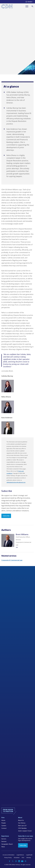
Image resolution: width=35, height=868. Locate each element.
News (3, 847)
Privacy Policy (8, 858)
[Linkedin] (19, 861)
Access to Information (9, 855)
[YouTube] (22, 861)
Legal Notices (20, 855)
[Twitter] (13, 861)
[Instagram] (16, 861)
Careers (4, 826)
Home (3, 820)
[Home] (7, 7)
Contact (4, 828)
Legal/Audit (29, 855)
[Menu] (28, 6)
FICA (23, 858)
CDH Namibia (22, 828)
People (4, 823)
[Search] (32, 6)
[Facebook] (10, 861)
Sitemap (29, 858)
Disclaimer (17, 858)
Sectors (4, 839)
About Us (21, 820)
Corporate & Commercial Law (12, 560)
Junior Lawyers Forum (25, 831)
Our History (22, 823)
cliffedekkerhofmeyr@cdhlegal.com (16, 482)
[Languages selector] (29, 2)
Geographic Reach (7, 844)
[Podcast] (25, 861)
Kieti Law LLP (22, 826)
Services (4, 841)
